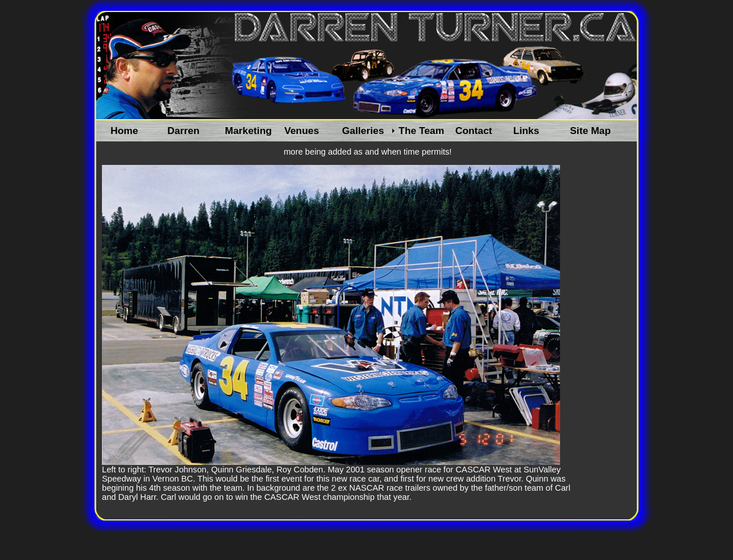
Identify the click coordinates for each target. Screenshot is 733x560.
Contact (474, 131)
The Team (421, 131)
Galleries (363, 131)
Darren (183, 131)
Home (124, 131)
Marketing (249, 131)
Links (526, 131)
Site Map (590, 131)
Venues (302, 131)
